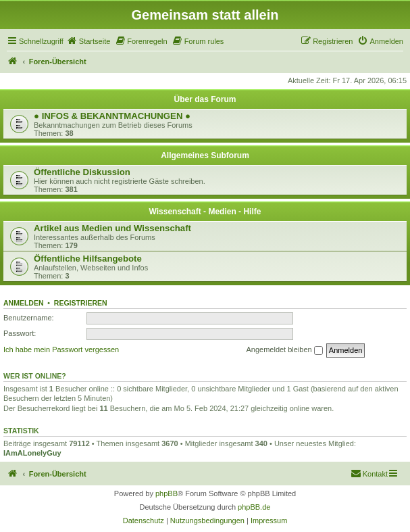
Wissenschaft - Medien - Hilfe (205, 212)
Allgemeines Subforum (205, 155)
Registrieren (81, 303)
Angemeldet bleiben (284, 350)
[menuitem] (88, 41)
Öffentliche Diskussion (82, 172)
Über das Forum (205, 99)
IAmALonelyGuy (32, 453)
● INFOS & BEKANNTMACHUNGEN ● (112, 116)
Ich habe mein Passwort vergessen (61, 349)
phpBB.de (254, 507)
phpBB (166, 493)
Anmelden (24, 303)
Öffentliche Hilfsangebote (88, 259)
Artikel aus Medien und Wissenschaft (112, 228)
